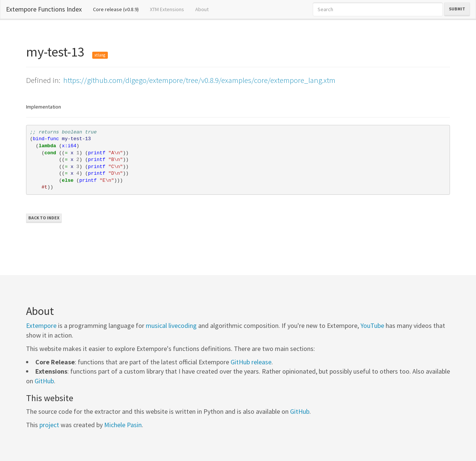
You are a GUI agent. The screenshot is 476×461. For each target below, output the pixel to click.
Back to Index (44, 218)
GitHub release (251, 362)
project (49, 425)
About (202, 9)
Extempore (41, 325)
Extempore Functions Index (44, 9)
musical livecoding (171, 325)
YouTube (372, 325)
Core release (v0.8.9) (119, 9)
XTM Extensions (167, 9)
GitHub (44, 381)
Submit (457, 9)
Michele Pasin (123, 425)
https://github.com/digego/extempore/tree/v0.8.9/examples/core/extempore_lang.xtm (199, 80)
